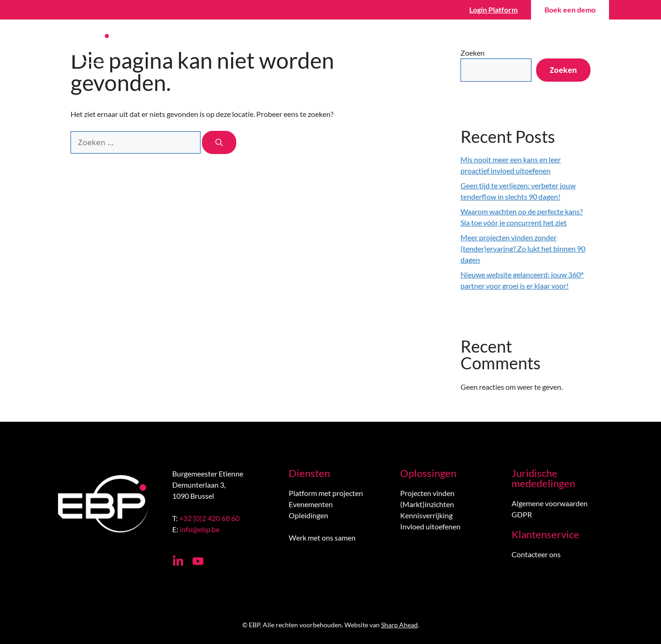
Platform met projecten (326, 493)
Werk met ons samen (322, 538)
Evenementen (311, 504)
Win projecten (377, 46)
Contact (547, 46)
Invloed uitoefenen (430, 526)
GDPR (522, 514)
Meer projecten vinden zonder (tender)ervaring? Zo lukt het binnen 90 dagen (523, 248)
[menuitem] (589, 46)
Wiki (440, 46)
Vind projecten (298, 46)
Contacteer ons (536, 554)
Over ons (493, 46)
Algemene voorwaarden (550, 503)
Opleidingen (308, 515)
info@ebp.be (200, 529)
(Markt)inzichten (427, 504)
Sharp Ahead (399, 625)
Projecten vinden (427, 493)
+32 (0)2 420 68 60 (209, 518)
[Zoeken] (219, 142)
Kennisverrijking (426, 515)
